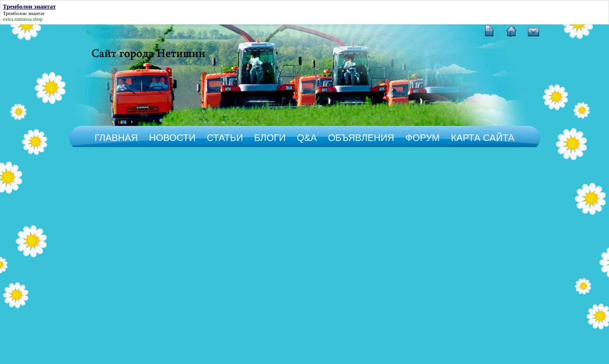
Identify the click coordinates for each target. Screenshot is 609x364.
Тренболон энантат (24, 13)
